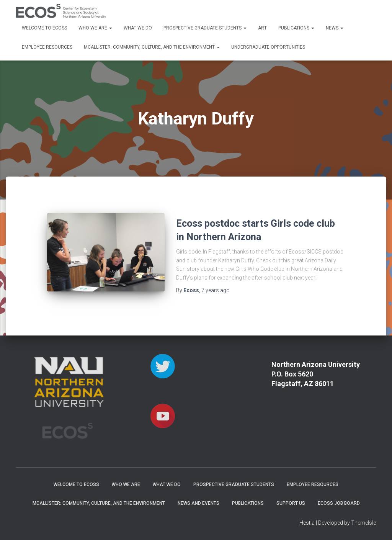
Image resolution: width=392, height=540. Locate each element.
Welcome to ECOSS (44, 28)
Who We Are (95, 28)
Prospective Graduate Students (205, 28)
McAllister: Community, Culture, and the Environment (152, 47)
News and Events (198, 503)
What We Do (138, 28)
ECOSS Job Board (339, 503)
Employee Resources (47, 47)
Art (262, 28)
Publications (296, 28)
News (335, 28)
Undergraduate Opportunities (268, 47)
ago (216, 290)
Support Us (291, 503)
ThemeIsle (363, 523)
